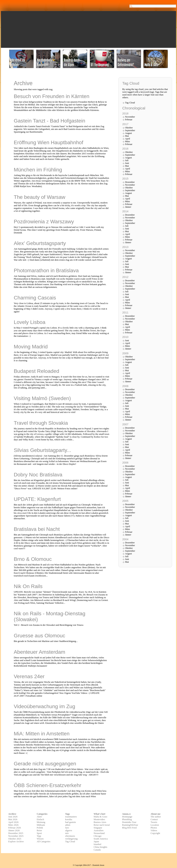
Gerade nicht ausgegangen (45, 764)
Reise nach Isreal (102, 825)
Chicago (98, 836)
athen (68, 825)
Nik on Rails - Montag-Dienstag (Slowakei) (50, 616)
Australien (99, 830)
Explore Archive (16, 842)
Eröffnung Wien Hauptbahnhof (48, 142)
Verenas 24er (29, 676)
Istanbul (97, 844)
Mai (127, 136)
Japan (96, 842)
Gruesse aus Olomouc (39, 636)
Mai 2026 (13, 819)
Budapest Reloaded (36, 371)
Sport (39, 833)
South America (101, 839)
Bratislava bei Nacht (37, 529)
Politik (40, 828)
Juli (127, 160)
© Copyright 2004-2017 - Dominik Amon (88, 865)
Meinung (41, 822)
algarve (69, 830)
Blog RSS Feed (129, 828)
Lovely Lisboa (30, 322)
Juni (127, 163)
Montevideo (99, 819)
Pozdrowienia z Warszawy (44, 222)
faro (67, 828)
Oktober (129, 128)
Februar (129, 120)
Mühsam (41, 825)
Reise (39, 830)
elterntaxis (70, 836)
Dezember (130, 182)
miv (67, 833)
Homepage (127, 817)
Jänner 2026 (14, 830)
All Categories (44, 842)
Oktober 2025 (15, 839)
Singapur (98, 828)
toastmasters (71, 817)
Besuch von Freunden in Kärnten (52, 96)
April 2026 (13, 822)
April (128, 139)
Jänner (128, 207)
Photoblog (127, 819)
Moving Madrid (31, 347)
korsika (69, 819)
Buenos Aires (100, 822)
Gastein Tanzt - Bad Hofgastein (49, 121)
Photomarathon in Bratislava (46, 270)
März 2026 (13, 825)
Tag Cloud (130, 103)
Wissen (40, 839)
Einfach (40, 819)
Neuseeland (99, 833)
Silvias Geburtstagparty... (42, 450)
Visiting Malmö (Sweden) (42, 398)
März (128, 141)
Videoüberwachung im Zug (44, 706)
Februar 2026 (15, 828)
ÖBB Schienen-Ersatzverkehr (48, 785)
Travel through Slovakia (41, 423)
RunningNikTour (130, 825)
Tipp (39, 836)
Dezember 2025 (16, 833)
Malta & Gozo (100, 817)
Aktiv (39, 817)
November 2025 (16, 836)
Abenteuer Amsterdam (39, 652)
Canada (97, 850)
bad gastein (71, 822)
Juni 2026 (13, 817)
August (128, 133)
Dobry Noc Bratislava (38, 475)
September (130, 130)
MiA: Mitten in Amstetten (42, 734)
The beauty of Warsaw (40, 197)
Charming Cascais (35, 298)
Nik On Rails (28, 586)
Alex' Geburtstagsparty (40, 243)
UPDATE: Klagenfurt (37, 499)
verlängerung (71, 839)
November (130, 117)
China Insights (100, 847)
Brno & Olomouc (33, 559)
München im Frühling (38, 170)
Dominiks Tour (129, 822)
